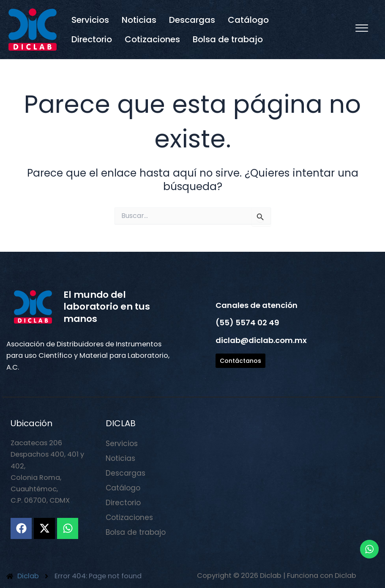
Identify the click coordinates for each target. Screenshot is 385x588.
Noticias (139, 20)
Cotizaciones (152, 39)
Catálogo (248, 20)
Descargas (192, 20)
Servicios (90, 20)
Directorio (92, 39)
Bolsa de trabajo (228, 39)
